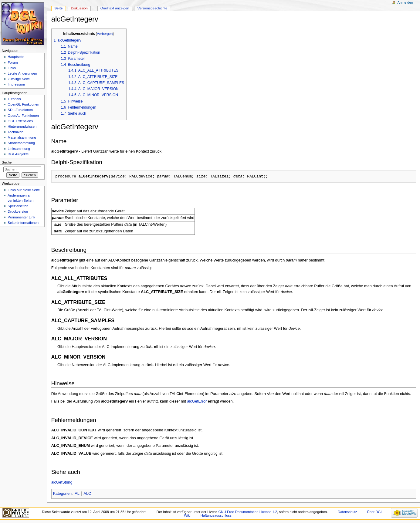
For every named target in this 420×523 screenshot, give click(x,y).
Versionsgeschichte (152, 8)
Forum (13, 62)
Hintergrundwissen (22, 127)
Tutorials (14, 99)
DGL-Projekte (18, 154)
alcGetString (62, 482)
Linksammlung (19, 149)
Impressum (16, 84)
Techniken (15, 132)
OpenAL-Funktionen (23, 116)
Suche (7, 162)
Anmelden (405, 2)
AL (77, 494)
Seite (58, 8)
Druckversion (18, 211)
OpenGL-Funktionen (23, 104)
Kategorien (62, 494)
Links (12, 68)
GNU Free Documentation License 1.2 (248, 512)
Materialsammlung (22, 137)
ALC (87, 494)
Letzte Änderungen (22, 73)
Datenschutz (347, 512)
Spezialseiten (18, 206)
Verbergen (105, 34)
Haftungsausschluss (216, 515)
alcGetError (197, 401)
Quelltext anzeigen (115, 8)
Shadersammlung (21, 143)
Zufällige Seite (19, 79)
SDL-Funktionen (20, 110)
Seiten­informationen (23, 223)
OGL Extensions (20, 121)
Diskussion (79, 8)
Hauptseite (16, 57)
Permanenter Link (21, 217)
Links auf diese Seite (24, 190)
